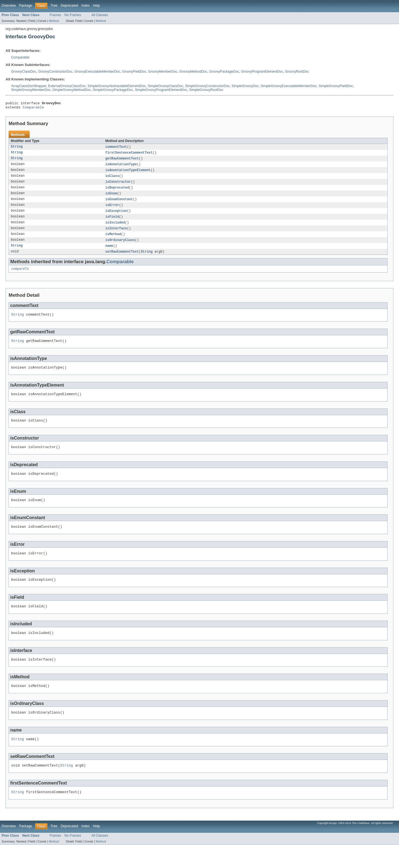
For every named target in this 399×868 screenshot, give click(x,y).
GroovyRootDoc (297, 72)
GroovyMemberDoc (163, 72)
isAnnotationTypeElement (128, 173)
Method (54, 21)
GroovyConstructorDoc (55, 72)
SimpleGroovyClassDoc (165, 86)
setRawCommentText (122, 258)
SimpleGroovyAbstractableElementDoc (117, 86)
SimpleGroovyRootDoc (206, 90)
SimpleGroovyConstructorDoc (207, 86)
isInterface (116, 234)
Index (86, 6)
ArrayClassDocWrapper (29, 86)
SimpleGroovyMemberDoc (31, 90)
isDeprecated (117, 191)
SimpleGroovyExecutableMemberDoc (289, 86)
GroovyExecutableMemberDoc (97, 72)
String (17, 149)
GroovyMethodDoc (193, 72)
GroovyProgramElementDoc (262, 72)
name (109, 252)
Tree (54, 6)
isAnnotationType (121, 167)
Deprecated (69, 6)
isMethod (113, 240)
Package (26, 6)
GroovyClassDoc (24, 72)
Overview (9, 6)
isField (112, 222)
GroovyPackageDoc (224, 72)
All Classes (100, 15)
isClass (112, 179)
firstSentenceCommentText (129, 155)
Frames (55, 15)
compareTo (20, 276)
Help (97, 6)
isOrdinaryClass (120, 246)
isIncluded (115, 228)
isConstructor (118, 185)
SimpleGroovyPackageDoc (113, 90)
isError (112, 210)
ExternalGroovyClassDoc (67, 86)
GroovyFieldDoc (134, 72)
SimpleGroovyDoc (245, 86)
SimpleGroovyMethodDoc (72, 90)
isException (116, 216)
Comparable (20, 57)
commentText (116, 149)
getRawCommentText (122, 161)
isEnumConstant (119, 204)
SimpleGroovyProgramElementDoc (161, 90)
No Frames (73, 15)
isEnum (111, 197)
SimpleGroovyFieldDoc (336, 86)
